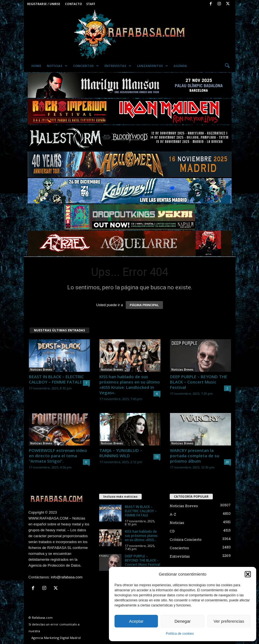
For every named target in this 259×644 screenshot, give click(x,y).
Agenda (180, 66)
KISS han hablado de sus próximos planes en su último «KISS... (141, 536)
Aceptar (136, 621)
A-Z (173, 514)
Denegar (183, 621)
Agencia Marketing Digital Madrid (56, 638)
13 (157, 457)
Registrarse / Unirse (44, 4)
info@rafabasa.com (67, 577)
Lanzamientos (152, 66)
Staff (91, 4)
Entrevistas (118, 66)
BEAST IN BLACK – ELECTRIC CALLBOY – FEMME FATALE (56, 379)
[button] (248, 574)
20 (227, 462)
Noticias (57, 66)
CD (172, 531)
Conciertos (86, 66)
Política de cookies (180, 634)
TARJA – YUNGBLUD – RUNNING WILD (121, 453)
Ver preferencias (229, 621)
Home (36, 66)
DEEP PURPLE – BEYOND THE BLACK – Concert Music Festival (199, 382)
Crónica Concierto (186, 539)
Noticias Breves (41, 370)
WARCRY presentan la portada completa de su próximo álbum (195, 456)
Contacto (73, 4)
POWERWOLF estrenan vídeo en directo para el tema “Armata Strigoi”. (58, 456)
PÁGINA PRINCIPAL (144, 305)
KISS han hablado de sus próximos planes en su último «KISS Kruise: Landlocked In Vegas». (130, 385)
